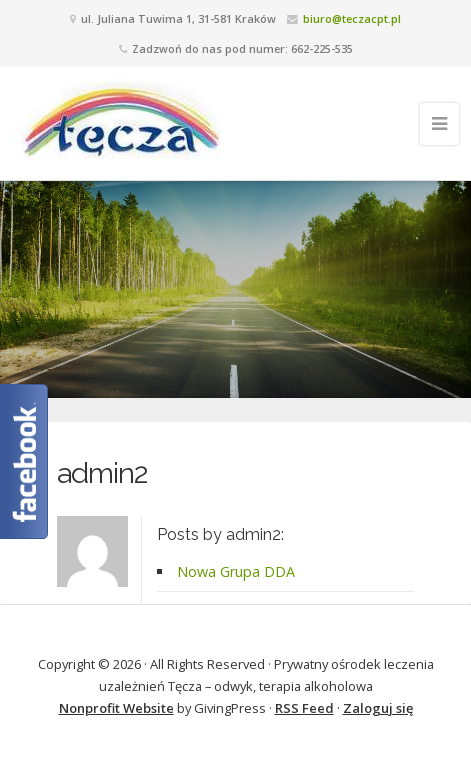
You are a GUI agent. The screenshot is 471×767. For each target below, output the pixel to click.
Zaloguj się (378, 708)
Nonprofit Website (116, 708)
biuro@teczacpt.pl (352, 18)
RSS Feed (304, 708)
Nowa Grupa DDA (236, 571)
